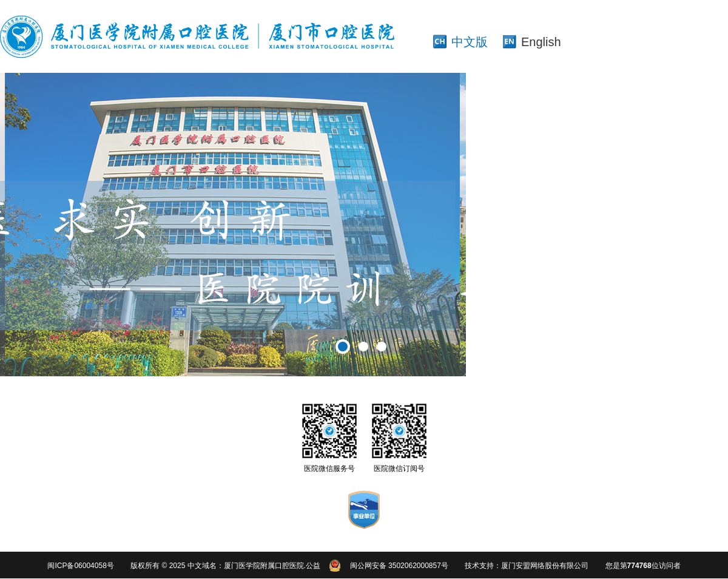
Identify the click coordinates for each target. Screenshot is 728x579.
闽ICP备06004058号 (80, 566)
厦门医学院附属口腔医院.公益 (272, 566)
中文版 (470, 42)
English (541, 42)
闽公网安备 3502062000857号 (399, 566)
